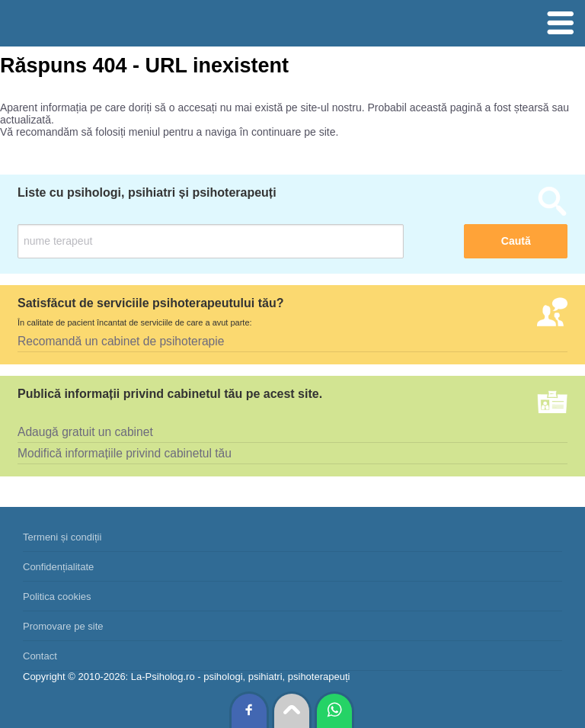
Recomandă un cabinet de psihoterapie (121, 341)
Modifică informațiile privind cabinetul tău (125, 453)
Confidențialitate (58, 567)
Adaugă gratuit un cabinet (85, 432)
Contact (40, 656)
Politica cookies (57, 597)
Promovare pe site (63, 626)
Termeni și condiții (62, 537)
